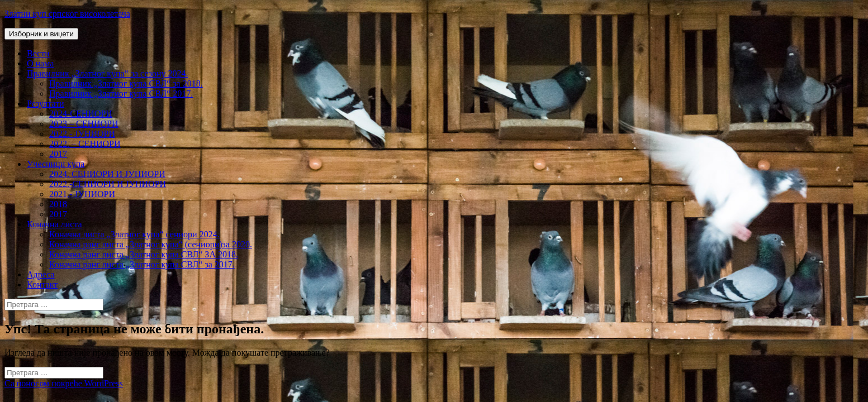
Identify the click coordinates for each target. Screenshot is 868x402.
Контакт (42, 284)
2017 (58, 154)
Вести (38, 53)
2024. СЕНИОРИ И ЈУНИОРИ (107, 174)
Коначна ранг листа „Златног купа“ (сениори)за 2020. (151, 244)
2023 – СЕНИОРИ (84, 124)
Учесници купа (56, 164)
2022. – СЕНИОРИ (85, 144)
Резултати (46, 104)
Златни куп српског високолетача (67, 14)
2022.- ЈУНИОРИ (82, 134)
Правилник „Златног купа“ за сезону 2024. (107, 73)
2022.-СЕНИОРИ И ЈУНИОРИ (108, 184)
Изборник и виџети (41, 34)
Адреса (41, 274)
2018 (58, 204)
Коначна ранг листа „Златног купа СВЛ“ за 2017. (142, 264)
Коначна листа (54, 224)
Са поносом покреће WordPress (64, 383)
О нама (40, 63)
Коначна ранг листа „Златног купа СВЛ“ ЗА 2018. (144, 254)
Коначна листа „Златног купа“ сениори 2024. (134, 234)
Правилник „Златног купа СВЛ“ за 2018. (126, 83)
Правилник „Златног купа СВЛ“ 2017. (121, 94)
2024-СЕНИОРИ (81, 114)
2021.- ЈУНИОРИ (82, 194)
